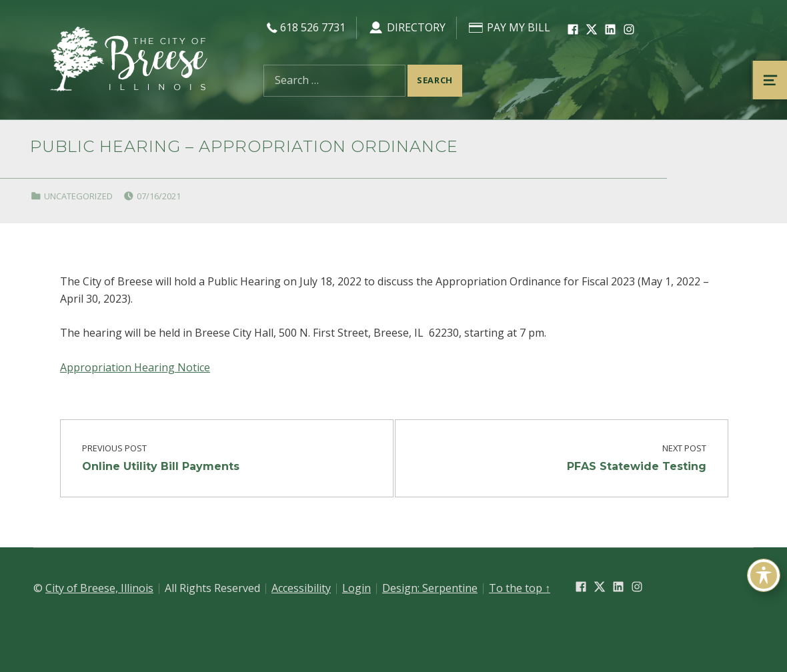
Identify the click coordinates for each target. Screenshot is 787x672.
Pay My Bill (509, 27)
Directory (407, 27)
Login (356, 588)
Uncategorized (78, 196)
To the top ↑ (520, 588)
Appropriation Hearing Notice (135, 367)
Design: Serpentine (430, 588)
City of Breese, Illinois (99, 588)
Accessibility (301, 588)
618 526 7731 (304, 27)
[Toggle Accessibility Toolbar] (764, 575)
